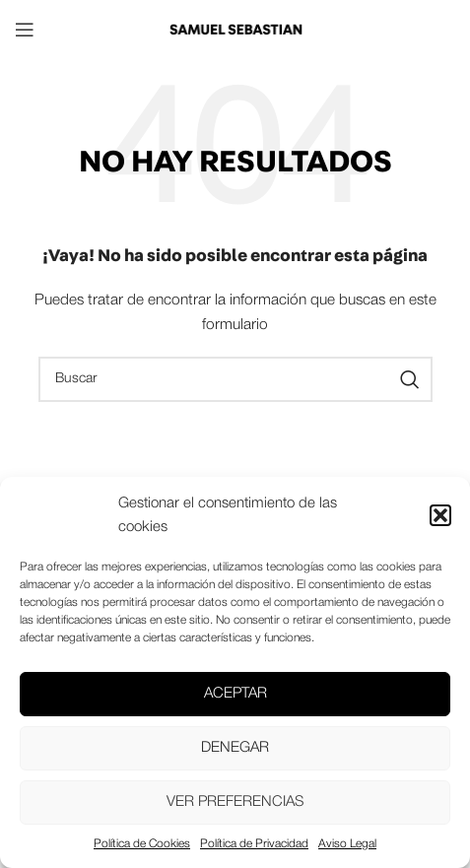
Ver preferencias (235, 802)
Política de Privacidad (254, 844)
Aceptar (235, 694)
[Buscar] (235, 379)
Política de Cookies (142, 844)
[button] (440, 515)
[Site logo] (235, 29)
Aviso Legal (347, 844)
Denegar (235, 748)
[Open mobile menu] (25, 30)
